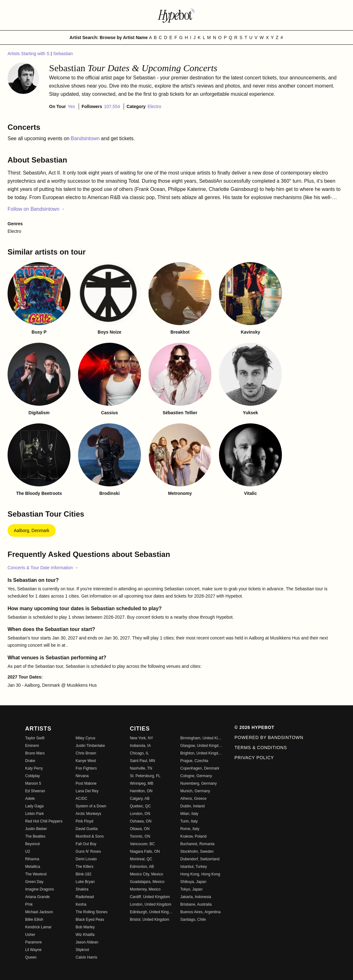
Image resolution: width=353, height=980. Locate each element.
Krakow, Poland (193, 836)
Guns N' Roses (88, 851)
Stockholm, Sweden (197, 851)
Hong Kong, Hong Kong (200, 874)
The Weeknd (36, 874)
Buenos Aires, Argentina (200, 912)
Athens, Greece (193, 799)
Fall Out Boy (86, 844)
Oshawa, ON (141, 821)
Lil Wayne (33, 950)
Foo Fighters (86, 768)
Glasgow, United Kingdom (202, 746)
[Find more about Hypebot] (176, 15)
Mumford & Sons (90, 836)
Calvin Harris (86, 957)
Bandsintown (86, 138)
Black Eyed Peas (90, 920)
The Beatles (35, 836)
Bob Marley (85, 927)
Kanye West (86, 761)
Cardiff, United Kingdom (150, 897)
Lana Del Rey (87, 791)
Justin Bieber (36, 829)
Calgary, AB (140, 799)
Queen (31, 957)
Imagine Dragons (39, 889)
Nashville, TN (141, 768)
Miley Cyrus (85, 738)
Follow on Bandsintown (36, 209)
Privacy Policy (254, 758)
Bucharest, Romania (197, 844)
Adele (30, 799)
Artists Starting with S (29, 54)
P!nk (29, 904)
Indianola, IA (140, 746)
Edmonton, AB (142, 867)
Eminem (32, 746)
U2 (28, 851)
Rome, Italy (190, 829)
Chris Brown (86, 753)
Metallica (33, 867)
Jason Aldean (87, 942)
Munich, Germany (195, 791)
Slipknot (82, 950)
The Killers (84, 867)
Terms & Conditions (261, 748)
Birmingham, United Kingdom (202, 738)
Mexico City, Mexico (147, 874)
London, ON (140, 814)
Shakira (82, 889)
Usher (30, 935)
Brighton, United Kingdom (202, 753)
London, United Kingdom (151, 904)
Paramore (34, 942)
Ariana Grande (37, 897)
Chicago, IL (140, 753)
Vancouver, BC (142, 844)
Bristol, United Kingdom (150, 920)
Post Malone (86, 783)
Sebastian (63, 54)
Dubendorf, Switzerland (200, 859)
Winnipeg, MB (142, 783)
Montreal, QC (141, 859)
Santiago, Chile (193, 920)
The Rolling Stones (91, 912)
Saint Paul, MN (143, 761)
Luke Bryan (85, 882)
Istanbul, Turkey (194, 867)
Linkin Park (34, 814)
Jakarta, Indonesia (196, 897)
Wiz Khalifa (85, 935)
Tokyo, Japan (191, 889)
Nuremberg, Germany (199, 783)
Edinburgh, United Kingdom (151, 912)
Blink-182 (83, 874)
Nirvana (82, 776)
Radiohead (85, 897)
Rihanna (32, 859)
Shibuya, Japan (193, 882)
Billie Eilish (34, 920)
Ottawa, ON (140, 829)
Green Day (34, 882)
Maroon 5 (33, 783)
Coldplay (33, 776)
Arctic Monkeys (88, 814)
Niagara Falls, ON (145, 851)
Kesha (81, 904)
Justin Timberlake (90, 746)
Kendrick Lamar (38, 927)
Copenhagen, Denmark (200, 768)
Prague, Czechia (194, 761)
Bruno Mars (35, 753)
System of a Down (91, 806)
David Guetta (87, 829)
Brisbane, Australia (196, 904)
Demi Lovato (86, 859)
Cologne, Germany (196, 776)
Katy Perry (34, 768)
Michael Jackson (39, 912)
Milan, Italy (189, 814)
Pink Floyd (84, 821)
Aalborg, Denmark (32, 530)
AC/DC (81, 799)
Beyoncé (33, 844)
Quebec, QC (140, 806)
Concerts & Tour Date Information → (43, 568)
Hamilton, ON (141, 791)
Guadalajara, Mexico (147, 882)
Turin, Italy (189, 821)
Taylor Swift (35, 738)
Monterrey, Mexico (145, 889)
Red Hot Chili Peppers (44, 821)
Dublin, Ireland (192, 806)
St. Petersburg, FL (145, 776)
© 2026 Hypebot (254, 727)
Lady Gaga (34, 806)
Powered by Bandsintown (269, 737)
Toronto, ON (140, 836)
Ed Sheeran (35, 791)
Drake (30, 761)
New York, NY (142, 738)
